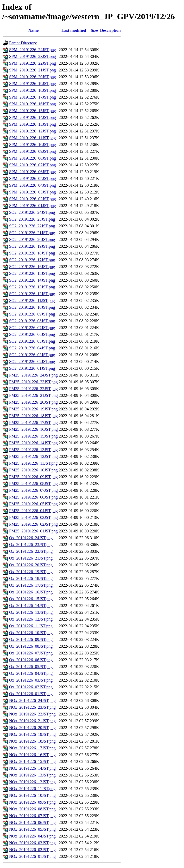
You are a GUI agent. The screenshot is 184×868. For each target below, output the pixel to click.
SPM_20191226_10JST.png (33, 145)
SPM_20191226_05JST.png (33, 178)
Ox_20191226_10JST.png (31, 633)
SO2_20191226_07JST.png (32, 328)
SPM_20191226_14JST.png (33, 117)
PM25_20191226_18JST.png (33, 416)
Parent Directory (23, 43)
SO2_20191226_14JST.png (32, 280)
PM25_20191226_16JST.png (33, 429)
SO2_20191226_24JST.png (32, 212)
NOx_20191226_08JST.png (32, 809)
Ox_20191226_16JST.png (31, 592)
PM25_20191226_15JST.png (33, 436)
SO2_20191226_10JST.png (32, 307)
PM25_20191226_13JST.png (33, 450)
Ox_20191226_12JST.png (31, 619)
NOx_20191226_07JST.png (32, 816)
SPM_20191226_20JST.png (33, 77)
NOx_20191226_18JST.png (32, 741)
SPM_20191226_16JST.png (33, 104)
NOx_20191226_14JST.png (32, 768)
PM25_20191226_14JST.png (33, 443)
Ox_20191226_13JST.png (31, 612)
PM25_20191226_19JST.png (33, 409)
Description (110, 30)
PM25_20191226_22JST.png (33, 389)
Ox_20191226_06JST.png (31, 660)
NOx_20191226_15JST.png (32, 761)
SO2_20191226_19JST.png (32, 246)
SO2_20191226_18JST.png (32, 253)
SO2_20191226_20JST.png (32, 239)
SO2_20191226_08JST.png (32, 321)
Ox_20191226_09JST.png (31, 639)
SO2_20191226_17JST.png (32, 260)
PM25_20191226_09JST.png (33, 477)
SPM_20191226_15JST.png (33, 111)
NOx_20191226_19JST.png (32, 734)
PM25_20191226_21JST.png (33, 395)
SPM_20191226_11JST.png (32, 138)
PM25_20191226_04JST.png (33, 511)
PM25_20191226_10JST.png (33, 470)
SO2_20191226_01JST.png (32, 368)
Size (94, 30)
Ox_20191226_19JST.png (31, 572)
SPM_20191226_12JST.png (33, 131)
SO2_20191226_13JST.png (32, 287)
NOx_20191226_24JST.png (32, 700)
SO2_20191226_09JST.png (32, 314)
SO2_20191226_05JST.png (32, 341)
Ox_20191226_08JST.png (31, 646)
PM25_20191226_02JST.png (33, 524)
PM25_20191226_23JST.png (33, 382)
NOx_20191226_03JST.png (32, 843)
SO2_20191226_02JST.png (32, 362)
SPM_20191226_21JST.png (33, 70)
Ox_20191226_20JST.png (31, 565)
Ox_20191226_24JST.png (31, 538)
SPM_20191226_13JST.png (33, 124)
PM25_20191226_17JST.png (33, 423)
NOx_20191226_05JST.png (32, 829)
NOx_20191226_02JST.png (32, 850)
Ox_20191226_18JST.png (31, 578)
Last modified (74, 30)
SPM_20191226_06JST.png (33, 172)
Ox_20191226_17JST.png (31, 585)
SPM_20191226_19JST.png (33, 84)
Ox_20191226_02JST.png (31, 687)
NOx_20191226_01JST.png (32, 856)
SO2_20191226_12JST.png (32, 294)
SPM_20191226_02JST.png (33, 199)
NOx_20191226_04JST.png (32, 836)
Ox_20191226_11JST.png (31, 626)
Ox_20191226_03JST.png (31, 680)
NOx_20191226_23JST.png (32, 707)
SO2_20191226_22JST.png (32, 226)
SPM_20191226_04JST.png (33, 185)
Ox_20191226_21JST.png (31, 558)
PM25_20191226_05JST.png (33, 504)
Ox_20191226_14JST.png (31, 606)
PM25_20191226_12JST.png (33, 456)
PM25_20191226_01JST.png (33, 531)
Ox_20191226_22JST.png (31, 551)
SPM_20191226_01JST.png (33, 206)
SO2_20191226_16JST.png (32, 267)
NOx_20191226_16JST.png (32, 755)
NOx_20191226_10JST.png (32, 795)
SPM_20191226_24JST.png (33, 50)
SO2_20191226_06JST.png (32, 334)
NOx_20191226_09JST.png (32, 802)
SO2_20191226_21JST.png (32, 233)
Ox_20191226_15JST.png (31, 599)
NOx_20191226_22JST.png (32, 714)
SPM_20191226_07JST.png (33, 165)
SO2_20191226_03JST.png (32, 355)
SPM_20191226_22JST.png (33, 63)
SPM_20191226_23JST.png (33, 56)
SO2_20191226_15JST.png (32, 273)
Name (33, 30)
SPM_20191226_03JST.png (33, 192)
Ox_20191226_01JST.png (31, 694)
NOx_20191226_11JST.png (32, 789)
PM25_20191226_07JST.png (33, 490)
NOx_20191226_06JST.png (32, 823)
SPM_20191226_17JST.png (33, 97)
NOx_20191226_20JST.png (32, 728)
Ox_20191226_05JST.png (31, 667)
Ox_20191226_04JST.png (31, 673)
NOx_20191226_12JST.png (32, 782)
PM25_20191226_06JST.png (33, 497)
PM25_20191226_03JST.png (33, 517)
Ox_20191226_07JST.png (31, 653)
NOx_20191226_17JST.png (32, 748)
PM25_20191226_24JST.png (33, 375)
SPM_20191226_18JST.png (33, 90)
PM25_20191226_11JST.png (33, 463)
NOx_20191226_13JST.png (32, 775)
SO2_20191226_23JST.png (32, 219)
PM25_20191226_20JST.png (33, 402)
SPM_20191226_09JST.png (33, 151)
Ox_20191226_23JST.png (31, 545)
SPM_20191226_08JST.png (33, 158)
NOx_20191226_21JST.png (32, 721)
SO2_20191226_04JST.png (32, 348)
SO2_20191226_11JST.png (32, 301)
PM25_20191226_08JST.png (33, 484)
